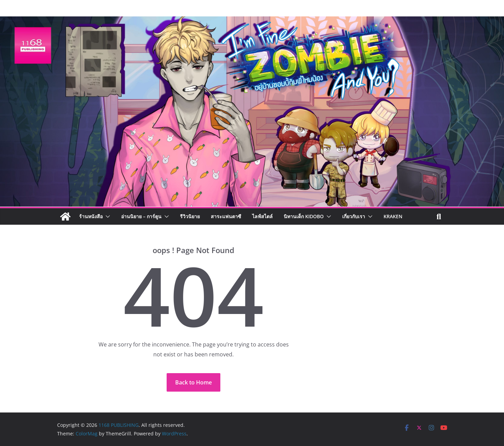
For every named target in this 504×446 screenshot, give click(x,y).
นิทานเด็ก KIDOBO (304, 216)
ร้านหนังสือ (91, 216)
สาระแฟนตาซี (226, 216)
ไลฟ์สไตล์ (262, 216)
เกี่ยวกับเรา (354, 216)
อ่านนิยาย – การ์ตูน (141, 216)
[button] (106, 217)
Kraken (393, 216)
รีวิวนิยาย (190, 216)
